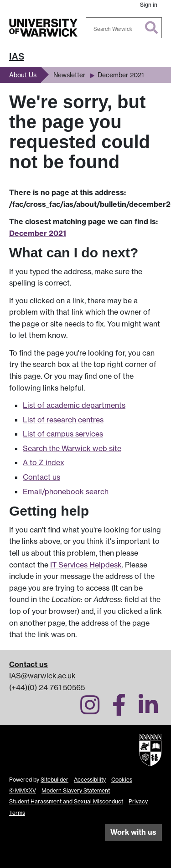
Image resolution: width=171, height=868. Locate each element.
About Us (23, 75)
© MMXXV (23, 790)
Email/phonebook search (66, 492)
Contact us (41, 477)
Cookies (122, 780)
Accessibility (90, 780)
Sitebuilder (54, 780)
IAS (17, 56)
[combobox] (124, 28)
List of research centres (63, 420)
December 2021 (121, 75)
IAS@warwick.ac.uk (42, 676)
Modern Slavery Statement (76, 790)
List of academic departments (74, 405)
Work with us (133, 832)
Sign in (149, 5)
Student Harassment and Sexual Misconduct (66, 801)
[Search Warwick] (124, 28)
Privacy (138, 801)
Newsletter (69, 75)
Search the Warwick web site (72, 448)
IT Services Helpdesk (86, 565)
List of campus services (63, 434)
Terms (17, 813)
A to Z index (44, 462)
